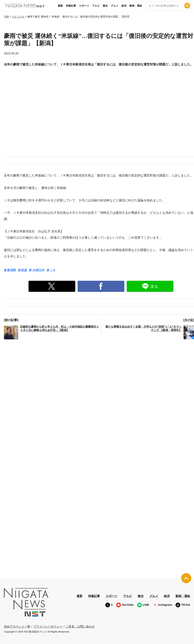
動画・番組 (136, 6)
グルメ (115, 6)
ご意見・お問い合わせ (80, 626)
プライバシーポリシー (48, 626)
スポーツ (84, 6)
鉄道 (24, 270)
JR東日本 (38, 270)
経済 (124, 6)
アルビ (96, 6)
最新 (60, 6)
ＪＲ (53, 270)
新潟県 (12, 270)
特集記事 (71, 6)
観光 (105, 6)
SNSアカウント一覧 (17, 626)
